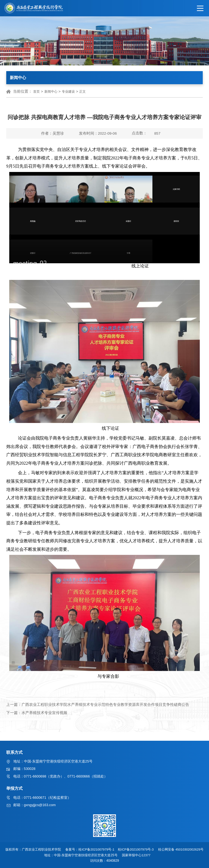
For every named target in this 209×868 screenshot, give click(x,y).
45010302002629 (189, 849)
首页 (36, 92)
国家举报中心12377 (138, 855)
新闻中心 (51, 92)
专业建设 (68, 92)
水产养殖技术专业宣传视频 (44, 713)
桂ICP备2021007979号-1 (97, 849)
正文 (82, 92)
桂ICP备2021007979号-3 (137, 849)
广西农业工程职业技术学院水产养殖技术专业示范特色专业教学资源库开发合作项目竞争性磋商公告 (105, 705)
